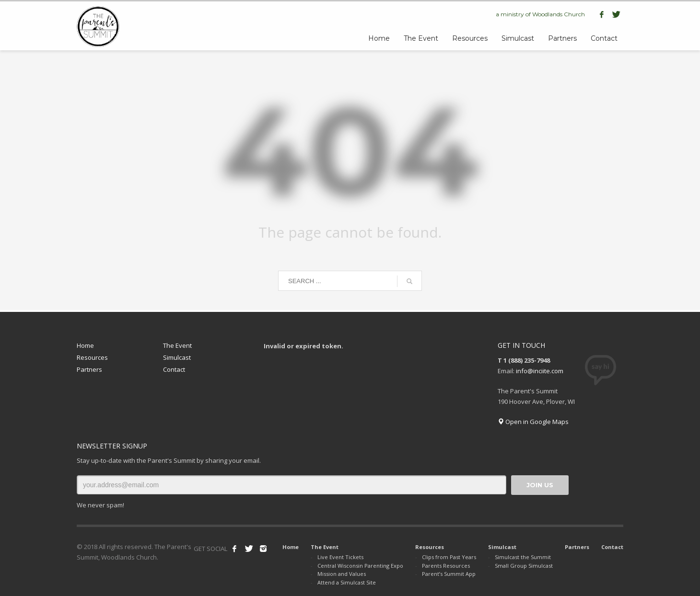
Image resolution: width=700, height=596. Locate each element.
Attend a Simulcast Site (347, 582)
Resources (92, 357)
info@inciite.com (540, 371)
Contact (174, 369)
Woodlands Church (559, 14)
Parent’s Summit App (449, 574)
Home (85, 345)
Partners (89, 369)
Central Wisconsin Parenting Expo (360, 566)
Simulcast (177, 357)
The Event (177, 345)
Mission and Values (342, 574)
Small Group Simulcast (524, 566)
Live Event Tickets (340, 557)
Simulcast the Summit (523, 557)
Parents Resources (446, 566)
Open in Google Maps (533, 422)
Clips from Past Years (449, 557)
